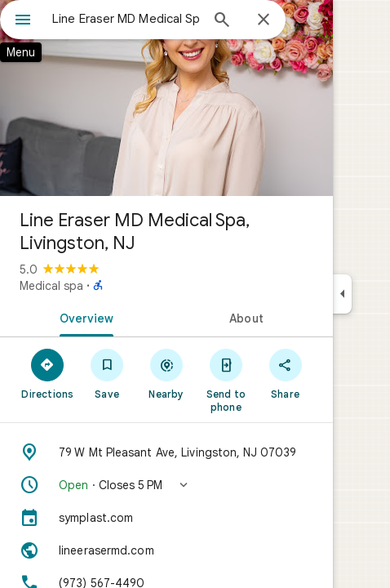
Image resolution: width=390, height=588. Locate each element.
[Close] (264, 20)
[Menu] (23, 21)
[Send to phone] (226, 380)
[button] (166, 485)
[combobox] (126, 19)
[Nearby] (167, 373)
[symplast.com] (166, 518)
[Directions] (48, 373)
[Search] (222, 21)
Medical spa (51, 286)
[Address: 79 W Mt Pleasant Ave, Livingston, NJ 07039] (166, 452)
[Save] (107, 373)
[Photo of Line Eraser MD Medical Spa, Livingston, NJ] (166, 98)
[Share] (285, 373)
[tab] (83, 317)
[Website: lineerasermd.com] (166, 550)
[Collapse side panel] (342, 294)
